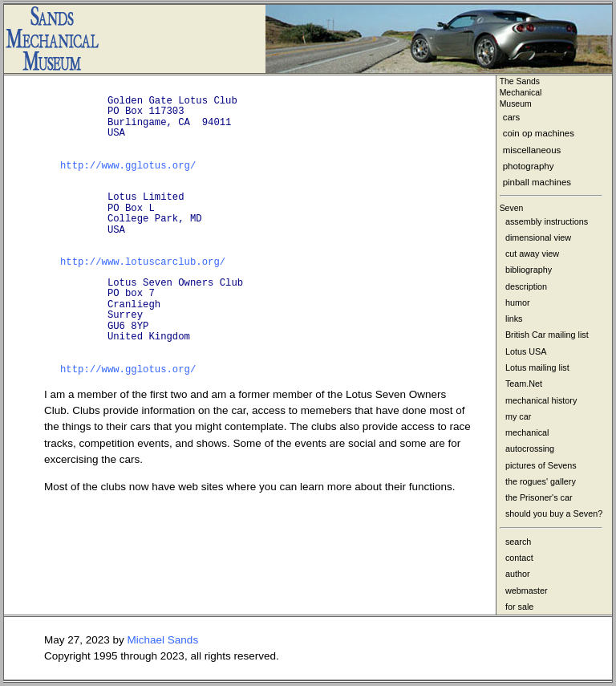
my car (518, 416)
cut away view (532, 254)
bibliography (529, 270)
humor (518, 302)
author (518, 574)
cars (512, 117)
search (518, 542)
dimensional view (538, 237)
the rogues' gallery (541, 481)
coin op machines (539, 133)
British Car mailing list (547, 335)
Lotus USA (526, 351)
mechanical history (541, 400)
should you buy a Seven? (554, 513)
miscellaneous (532, 150)
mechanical (527, 432)
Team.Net (524, 384)
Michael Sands (163, 640)
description (526, 286)
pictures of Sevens (541, 465)
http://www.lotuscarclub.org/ (143, 262)
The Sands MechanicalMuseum (521, 93)
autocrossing (530, 449)
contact (519, 558)
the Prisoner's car (539, 497)
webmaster (527, 591)
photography (529, 166)
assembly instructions (547, 221)
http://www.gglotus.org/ (128, 166)
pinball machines (537, 182)
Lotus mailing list (537, 367)
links (514, 319)
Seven (512, 208)
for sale (519, 607)
